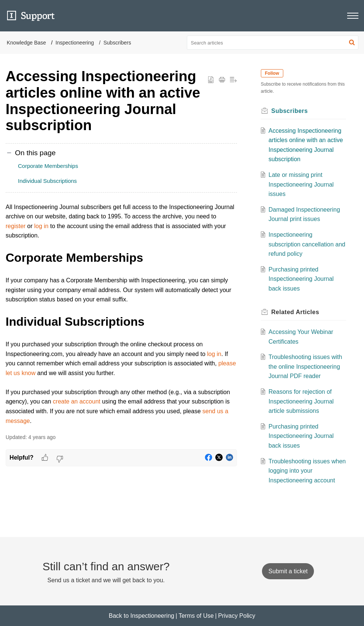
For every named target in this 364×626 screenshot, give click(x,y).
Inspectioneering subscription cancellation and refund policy (307, 244)
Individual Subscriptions (47, 181)
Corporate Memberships (48, 166)
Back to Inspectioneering (141, 616)
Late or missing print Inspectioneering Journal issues (301, 184)
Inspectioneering (75, 43)
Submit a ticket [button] (288, 571)
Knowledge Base (26, 43)
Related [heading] (295, 312)
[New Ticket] (288, 571)
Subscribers (117, 43)
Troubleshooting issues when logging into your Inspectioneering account (302, 471)
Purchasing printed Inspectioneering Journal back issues (301, 279)
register (16, 226)
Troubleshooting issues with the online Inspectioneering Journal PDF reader (306, 366)
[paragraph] (121, 314)
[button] (352, 43)
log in (41, 226)
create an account (76, 401)
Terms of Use (196, 616)
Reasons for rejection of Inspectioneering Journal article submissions (301, 401)
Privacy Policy (237, 616)
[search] (273, 43)
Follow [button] (272, 73)
